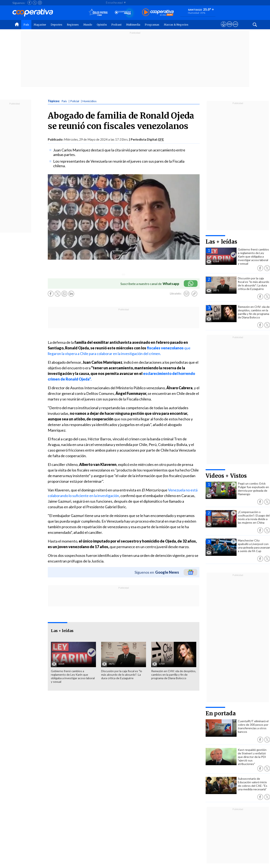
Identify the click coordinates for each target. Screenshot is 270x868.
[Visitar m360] (229, 28)
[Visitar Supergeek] (235, 28)
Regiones (73, 25)
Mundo (88, 25)
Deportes (56, 25)
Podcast (116, 25)
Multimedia (133, 25)
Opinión (102, 25)
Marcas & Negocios (176, 25)
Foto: (54, 178)
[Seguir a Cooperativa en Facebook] (29, 3)
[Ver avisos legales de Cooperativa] (224, 28)
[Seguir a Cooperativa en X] (35, 3)
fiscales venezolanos (165, 348)
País (26, 25)
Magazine (40, 25)
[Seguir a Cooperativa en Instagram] (40, 3)
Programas (152, 25)
